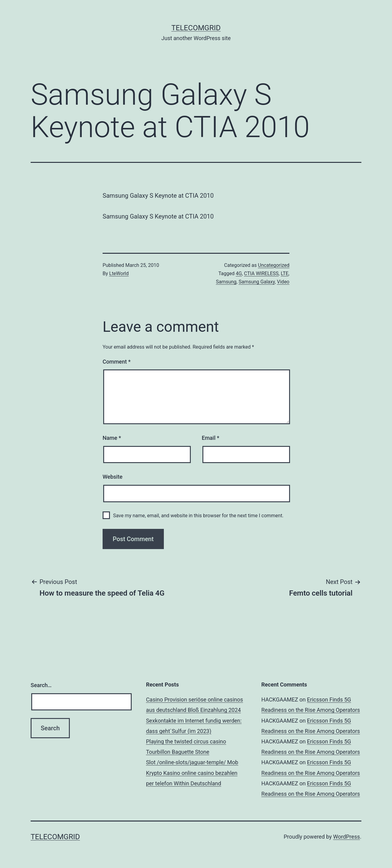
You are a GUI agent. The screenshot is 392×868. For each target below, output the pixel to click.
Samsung (226, 282)
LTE (285, 273)
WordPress (347, 837)
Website (113, 477)
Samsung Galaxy (257, 282)
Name (112, 438)
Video (283, 282)
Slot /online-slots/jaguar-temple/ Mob (192, 762)
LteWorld (119, 273)
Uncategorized (274, 265)
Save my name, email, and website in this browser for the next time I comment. (198, 516)
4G (239, 273)
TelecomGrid (196, 28)
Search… (41, 685)
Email (211, 438)
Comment (117, 362)
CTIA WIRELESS (261, 273)
